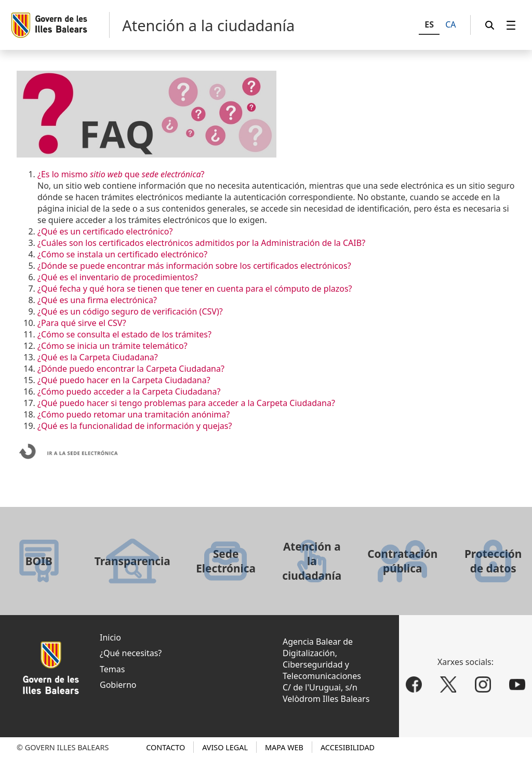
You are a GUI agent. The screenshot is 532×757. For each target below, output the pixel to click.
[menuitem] (511, 25)
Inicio (110, 637)
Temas (112, 669)
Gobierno (118, 685)
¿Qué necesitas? (131, 653)
